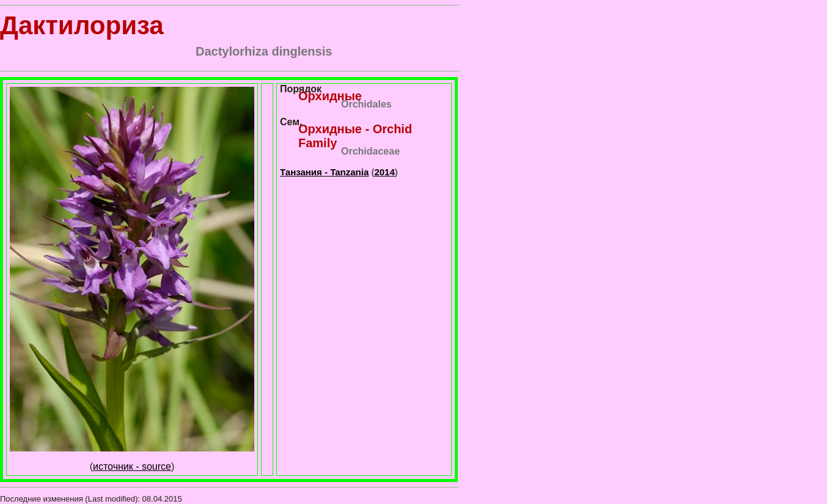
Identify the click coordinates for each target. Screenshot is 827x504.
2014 (384, 172)
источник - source (132, 466)
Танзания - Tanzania (324, 172)
